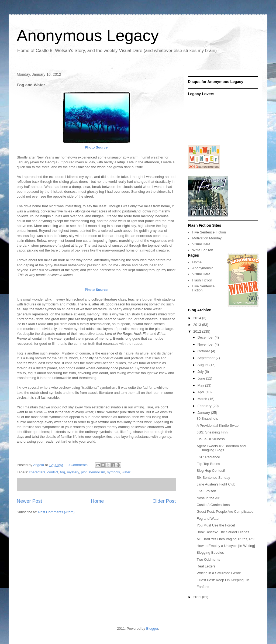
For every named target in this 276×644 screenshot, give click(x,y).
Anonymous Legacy (88, 35)
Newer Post (29, 501)
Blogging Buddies (210, 552)
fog (63, 472)
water (126, 472)
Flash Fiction (202, 280)
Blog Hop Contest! (211, 471)
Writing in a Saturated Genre (219, 573)
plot (84, 472)
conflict (53, 472)
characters (37, 472)
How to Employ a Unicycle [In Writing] (226, 546)
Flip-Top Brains (208, 464)
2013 (198, 325)
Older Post (164, 501)
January (204, 413)
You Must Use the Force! (216, 525)
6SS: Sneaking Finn (212, 432)
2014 (198, 318)
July (201, 372)
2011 (198, 597)
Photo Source (96, 147)
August (203, 365)
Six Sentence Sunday (213, 478)
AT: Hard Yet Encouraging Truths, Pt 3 (226, 539)
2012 (198, 331)
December (206, 337)
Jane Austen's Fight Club (216, 484)
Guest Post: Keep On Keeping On (223, 580)
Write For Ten (203, 250)
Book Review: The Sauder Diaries (223, 532)
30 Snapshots (207, 419)
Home (97, 501)
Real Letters (206, 566)
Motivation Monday (207, 238)
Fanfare (203, 587)
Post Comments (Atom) (56, 512)
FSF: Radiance (208, 457)
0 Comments (78, 465)
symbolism (97, 472)
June (202, 378)
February (205, 406)
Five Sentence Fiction (209, 232)
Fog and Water (208, 519)
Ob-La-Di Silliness (211, 439)
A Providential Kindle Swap (217, 426)
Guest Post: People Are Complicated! (225, 512)
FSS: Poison (206, 491)
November (206, 344)
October (204, 351)
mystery (73, 472)
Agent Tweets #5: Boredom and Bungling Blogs (221, 448)
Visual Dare (201, 244)
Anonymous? (202, 268)
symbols (113, 472)
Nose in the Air (208, 498)
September (207, 358)
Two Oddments (208, 559)
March (203, 399)
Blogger (152, 628)
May (201, 385)
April (202, 392)
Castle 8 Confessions (213, 505)
